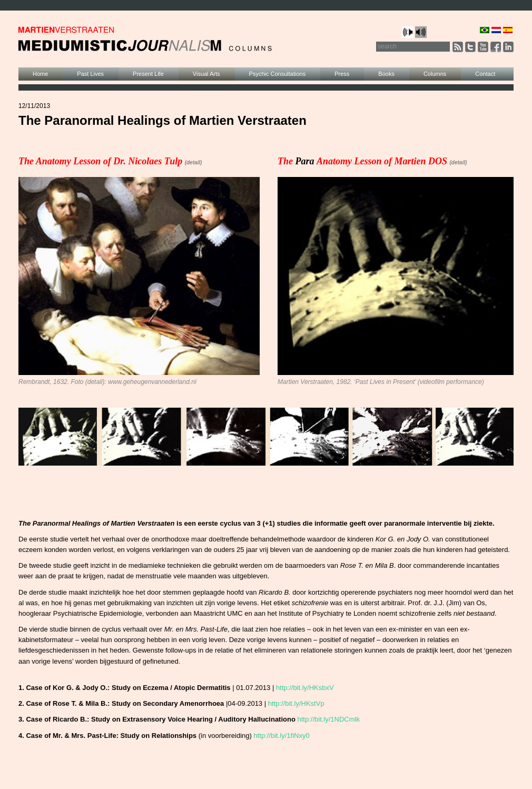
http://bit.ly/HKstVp (296, 703)
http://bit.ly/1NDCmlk (329, 719)
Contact (485, 74)
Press (342, 74)
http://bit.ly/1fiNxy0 (281, 736)
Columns (435, 74)
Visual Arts (206, 74)
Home (40, 74)
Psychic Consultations (278, 74)
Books (386, 74)
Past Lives (90, 74)
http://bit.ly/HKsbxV (305, 688)
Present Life (148, 74)
